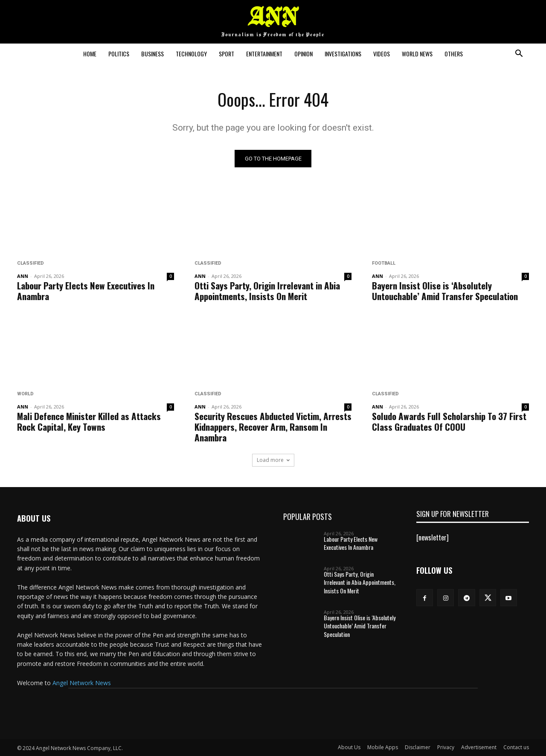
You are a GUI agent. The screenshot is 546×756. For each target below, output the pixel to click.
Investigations (343, 54)
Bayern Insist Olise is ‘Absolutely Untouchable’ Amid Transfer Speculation (445, 291)
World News (417, 54)
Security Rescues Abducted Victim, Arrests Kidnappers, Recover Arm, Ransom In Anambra (273, 427)
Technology (191, 54)
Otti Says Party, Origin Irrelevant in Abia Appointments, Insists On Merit (267, 291)
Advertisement (479, 747)
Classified (30, 263)
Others (454, 54)
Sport (227, 54)
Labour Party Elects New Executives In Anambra (86, 291)
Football (384, 263)
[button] (519, 54)
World (25, 394)
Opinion (303, 54)
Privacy (446, 747)
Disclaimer (418, 747)
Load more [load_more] (273, 460)
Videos (382, 54)
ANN (23, 276)
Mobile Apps (383, 747)
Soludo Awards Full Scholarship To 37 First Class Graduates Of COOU (449, 421)
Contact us (516, 747)
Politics (119, 54)
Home (90, 54)
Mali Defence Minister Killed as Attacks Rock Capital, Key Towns (89, 421)
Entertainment (264, 54)
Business (152, 54)
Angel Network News (82, 683)
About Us (349, 747)
